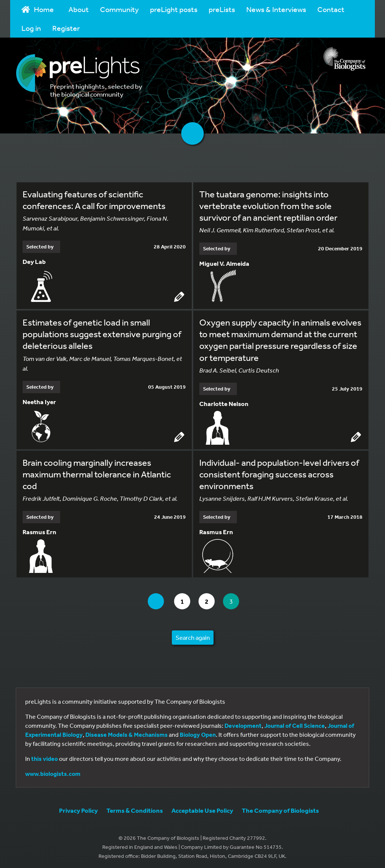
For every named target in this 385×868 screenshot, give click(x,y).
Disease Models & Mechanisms (127, 733)
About (79, 9)
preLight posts (174, 9)
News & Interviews (276, 9)
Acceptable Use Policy (202, 809)
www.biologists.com (53, 773)
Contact (331, 9)
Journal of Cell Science (295, 724)
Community (119, 9)
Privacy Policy (78, 809)
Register (66, 28)
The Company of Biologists (280, 809)
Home (38, 9)
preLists (222, 9)
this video (45, 757)
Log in (31, 28)
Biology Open (198, 733)
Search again (193, 636)
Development (243, 724)
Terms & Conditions (135, 809)
